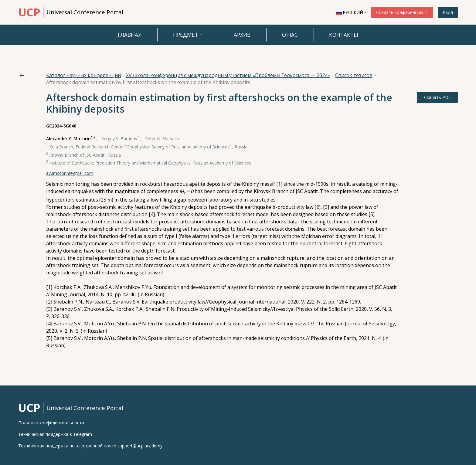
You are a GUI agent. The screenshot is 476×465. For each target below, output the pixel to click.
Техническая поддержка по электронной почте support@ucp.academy (90, 446)
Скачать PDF (437, 97)
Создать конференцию (402, 12)
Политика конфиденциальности (51, 423)
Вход (448, 12)
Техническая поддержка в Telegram (55, 434)
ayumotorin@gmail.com (70, 173)
